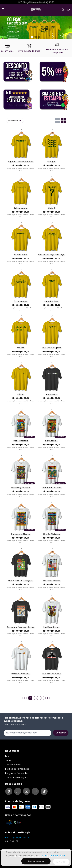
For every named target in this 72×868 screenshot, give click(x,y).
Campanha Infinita (52, 487)
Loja (7, 756)
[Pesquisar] (63, 10)
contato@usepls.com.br (17, 838)
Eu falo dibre (21, 255)
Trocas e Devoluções (16, 777)
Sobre (8, 760)
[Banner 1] (36, 37)
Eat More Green (51, 627)
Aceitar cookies (36, 861)
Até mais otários (52, 581)
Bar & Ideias (51, 441)
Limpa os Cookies (21, 674)
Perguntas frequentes (17, 773)
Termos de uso (13, 765)
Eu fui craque (21, 301)
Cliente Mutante (51, 534)
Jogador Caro (52, 301)
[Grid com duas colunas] (64, 120)
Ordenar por (15, 120)
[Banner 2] (39, 37)
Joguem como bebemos (21, 162)
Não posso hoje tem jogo (51, 255)
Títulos (21, 348)
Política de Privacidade (17, 769)
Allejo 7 (51, 208)
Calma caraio (20, 208)
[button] (4, 10)
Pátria (21, 394)
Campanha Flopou (21, 534)
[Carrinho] (68, 10)
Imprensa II (52, 394)
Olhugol (52, 162)
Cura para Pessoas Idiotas (20, 627)
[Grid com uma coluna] (57, 120)
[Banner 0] (32, 37)
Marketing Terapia (21, 487)
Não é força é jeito (52, 348)
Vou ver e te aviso (51, 674)
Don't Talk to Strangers (20, 581)
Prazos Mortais (21, 441)
